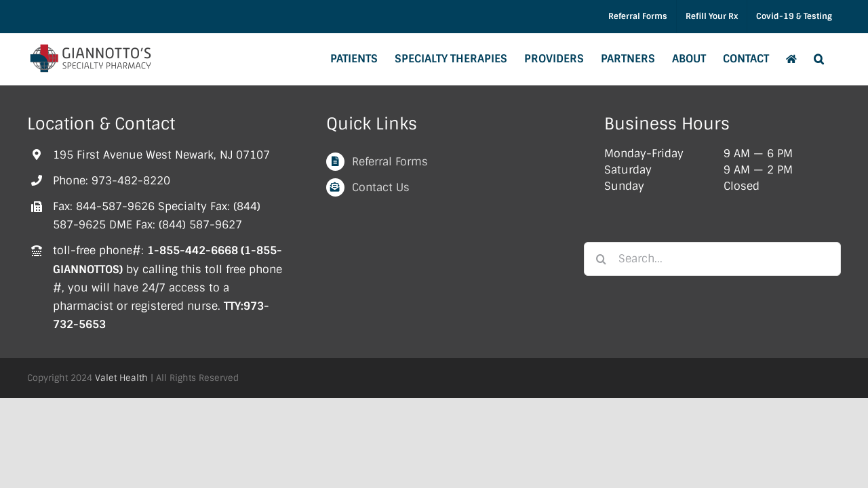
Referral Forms (390, 162)
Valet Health (121, 378)
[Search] (601, 259)
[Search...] (712, 259)
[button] (836, 59)
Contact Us (381, 187)
